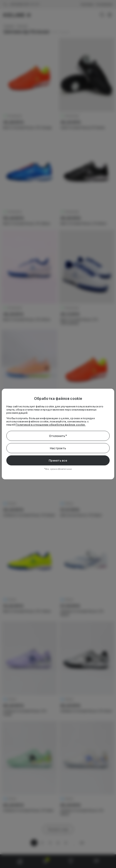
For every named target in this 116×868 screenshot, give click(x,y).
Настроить (58, 448)
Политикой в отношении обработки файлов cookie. (51, 425)
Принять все (58, 461)
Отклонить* (58, 436)
